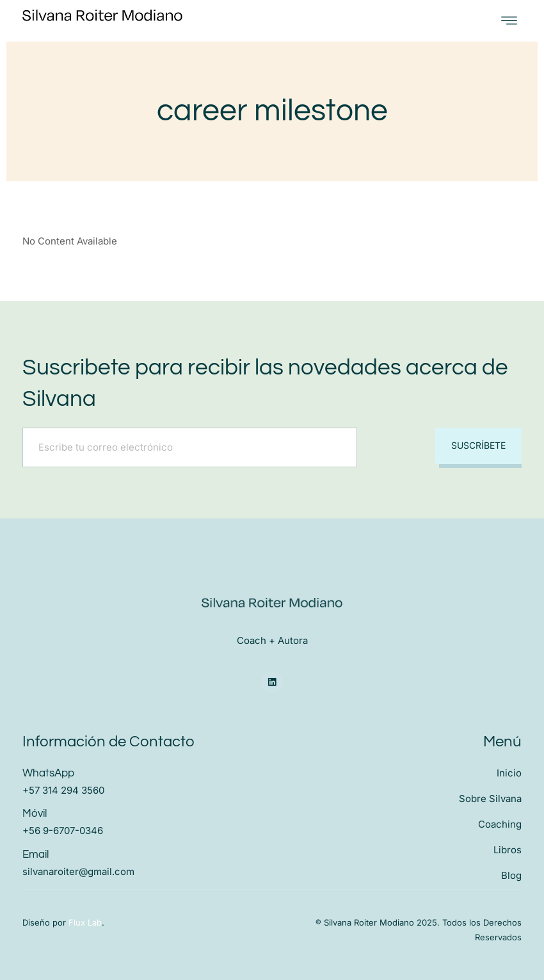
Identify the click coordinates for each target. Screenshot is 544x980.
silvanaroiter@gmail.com (78, 871)
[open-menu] (509, 21)
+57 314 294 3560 (63, 790)
